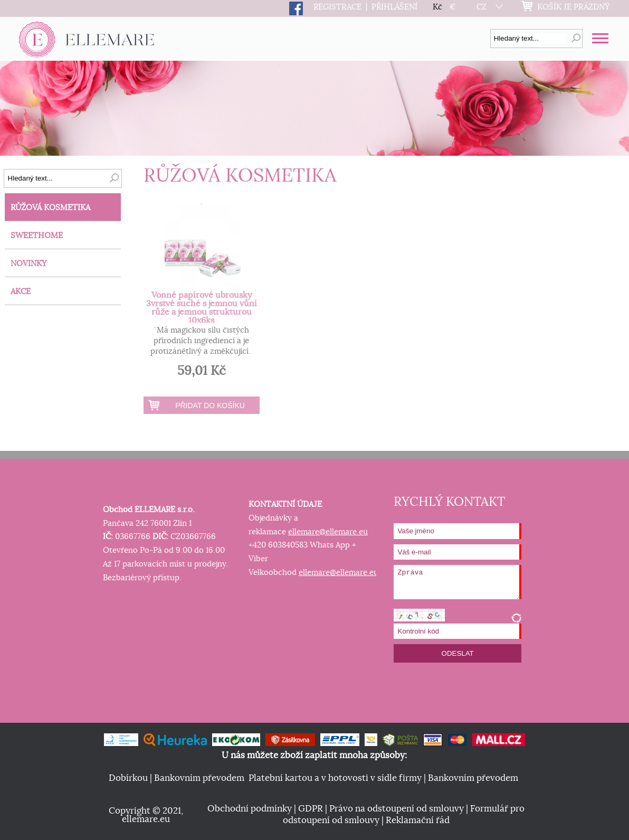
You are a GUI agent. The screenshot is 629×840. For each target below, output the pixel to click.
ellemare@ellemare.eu (328, 532)
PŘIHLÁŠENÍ (394, 7)
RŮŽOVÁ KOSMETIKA (50, 208)
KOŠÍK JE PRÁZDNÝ (574, 7)
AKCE (21, 292)
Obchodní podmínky (250, 809)
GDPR (311, 809)
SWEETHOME (37, 236)
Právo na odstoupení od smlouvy (397, 809)
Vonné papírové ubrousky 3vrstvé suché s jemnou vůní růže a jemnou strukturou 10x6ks (202, 308)
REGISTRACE (337, 7)
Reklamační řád (418, 820)
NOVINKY (29, 264)
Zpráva (458, 582)
